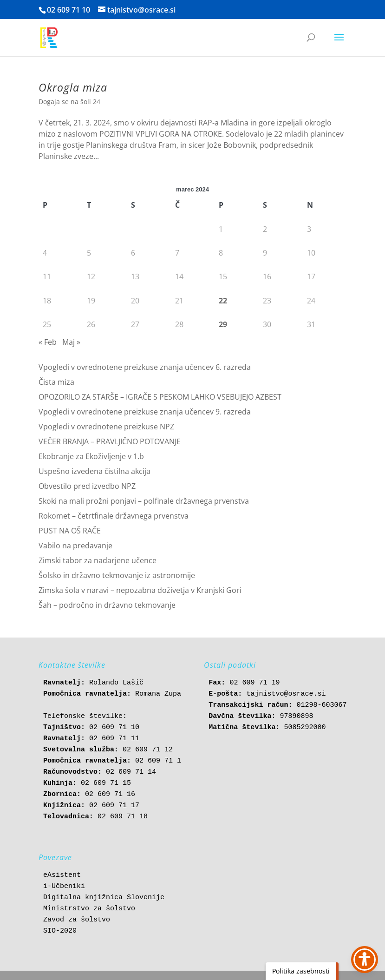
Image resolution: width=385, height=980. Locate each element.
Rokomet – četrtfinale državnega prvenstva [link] (114, 516)
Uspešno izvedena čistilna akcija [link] (95, 471)
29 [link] (223, 324)
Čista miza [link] (56, 382)
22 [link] (223, 301)
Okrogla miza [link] (73, 87)
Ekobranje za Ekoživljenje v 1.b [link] (91, 456)
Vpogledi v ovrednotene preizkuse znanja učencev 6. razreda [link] (145, 367)
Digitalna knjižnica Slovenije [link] (104, 898)
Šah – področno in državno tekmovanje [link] (107, 605)
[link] (49, 37)
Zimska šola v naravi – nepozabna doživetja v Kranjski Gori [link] (140, 590)
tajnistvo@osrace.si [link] (286, 694)
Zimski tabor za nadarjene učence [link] (98, 560)
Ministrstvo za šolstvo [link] (89, 909)
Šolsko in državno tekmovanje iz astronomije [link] (117, 575)
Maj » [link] (71, 342)
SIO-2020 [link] (60, 931)
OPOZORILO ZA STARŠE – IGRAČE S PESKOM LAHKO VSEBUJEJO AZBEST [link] (160, 397)
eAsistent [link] (62, 875)
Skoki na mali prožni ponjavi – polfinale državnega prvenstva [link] (144, 501)
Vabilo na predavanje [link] (75, 546)
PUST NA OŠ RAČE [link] (70, 531)
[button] (339, 43)
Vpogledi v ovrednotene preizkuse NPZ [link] (106, 427)
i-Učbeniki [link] (64, 886)
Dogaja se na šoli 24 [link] (69, 102)
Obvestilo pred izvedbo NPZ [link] (87, 486)
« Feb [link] (48, 342)
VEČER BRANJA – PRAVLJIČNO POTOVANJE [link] (110, 441)
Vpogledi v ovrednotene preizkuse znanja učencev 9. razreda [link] (145, 412)
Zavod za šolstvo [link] (77, 920)
